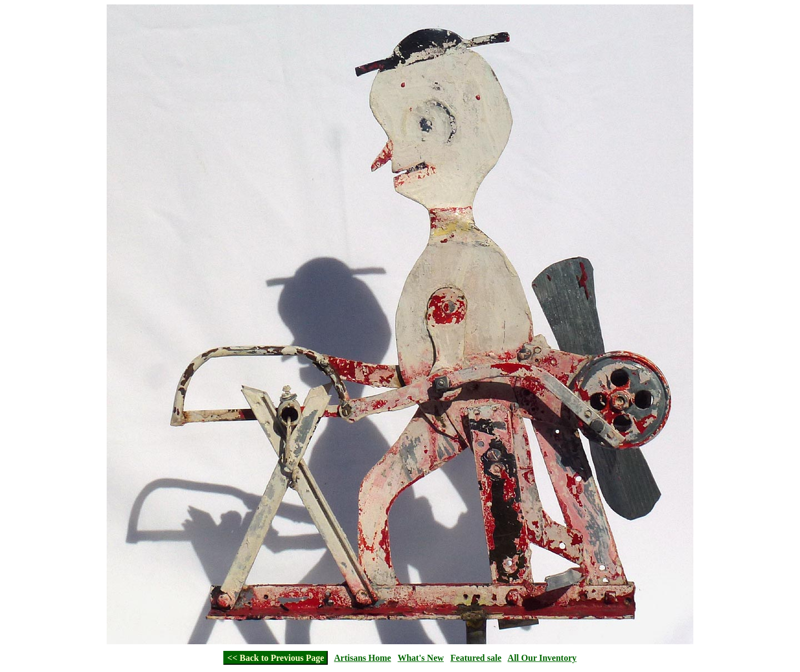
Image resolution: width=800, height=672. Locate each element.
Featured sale (476, 658)
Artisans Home (362, 658)
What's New (421, 658)
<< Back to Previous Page (276, 658)
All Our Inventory (542, 658)
